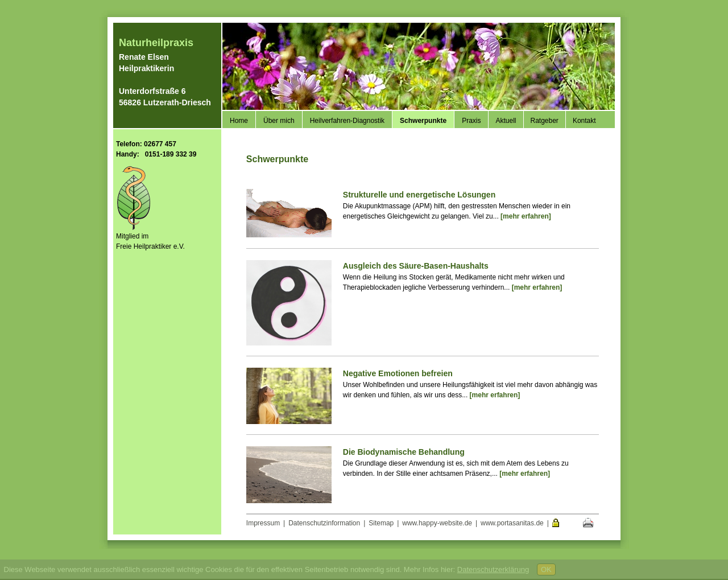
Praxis (471, 121)
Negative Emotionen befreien (398, 373)
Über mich (279, 121)
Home (239, 121)
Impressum (263, 523)
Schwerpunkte (423, 121)
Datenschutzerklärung (493, 569)
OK (546, 569)
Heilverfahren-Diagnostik (347, 121)
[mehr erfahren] (526, 216)
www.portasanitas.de (512, 523)
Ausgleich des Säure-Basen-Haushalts (416, 266)
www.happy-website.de (437, 523)
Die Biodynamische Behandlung (404, 452)
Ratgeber (545, 121)
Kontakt (584, 121)
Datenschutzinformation (324, 523)
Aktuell (506, 121)
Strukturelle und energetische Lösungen (419, 195)
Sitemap (381, 523)
